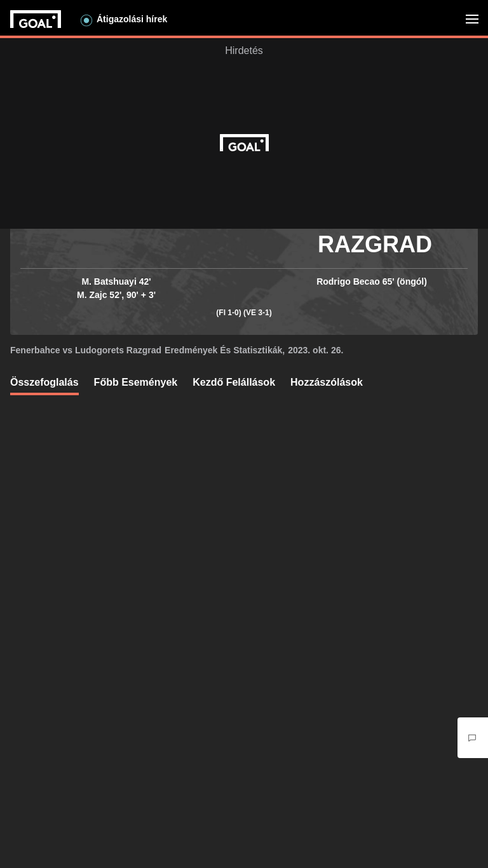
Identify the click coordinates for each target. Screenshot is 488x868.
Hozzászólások (327, 382)
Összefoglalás (44, 382)
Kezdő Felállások (234, 382)
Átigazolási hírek (132, 19)
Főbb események (136, 382)
